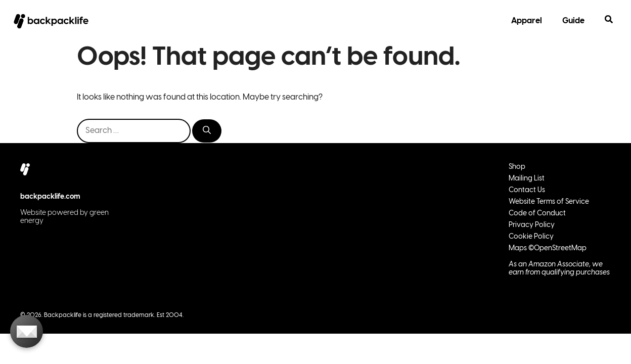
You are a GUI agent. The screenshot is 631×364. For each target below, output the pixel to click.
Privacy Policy (532, 225)
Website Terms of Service (549, 202)
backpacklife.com (50, 197)
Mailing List (527, 179)
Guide (573, 21)
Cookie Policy (531, 237)
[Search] (207, 131)
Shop (517, 167)
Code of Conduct (537, 214)
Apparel (527, 21)
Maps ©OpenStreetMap (548, 248)
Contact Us (527, 190)
